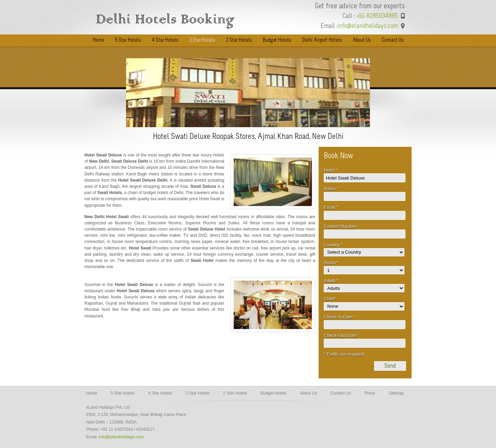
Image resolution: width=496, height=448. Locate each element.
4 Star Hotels (160, 393)
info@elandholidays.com (121, 437)
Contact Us (341, 393)
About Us (308, 393)
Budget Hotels (273, 393)
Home (92, 393)
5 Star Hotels (122, 393)
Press (370, 393)
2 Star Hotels (235, 393)
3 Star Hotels (198, 393)
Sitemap (396, 393)
